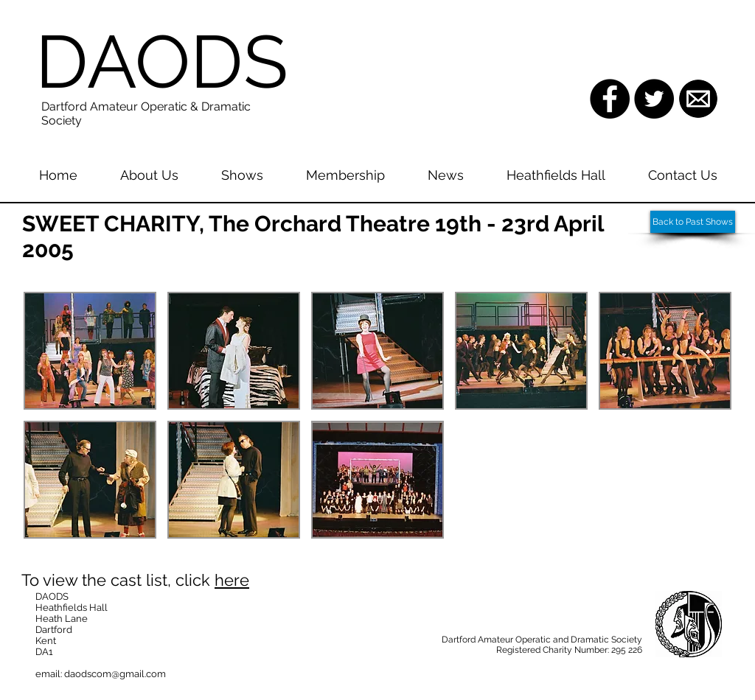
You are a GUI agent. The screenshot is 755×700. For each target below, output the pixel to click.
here (232, 580)
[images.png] (698, 99)
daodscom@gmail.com (115, 674)
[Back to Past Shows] (693, 222)
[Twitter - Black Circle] (654, 99)
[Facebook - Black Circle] (610, 99)
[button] (90, 351)
